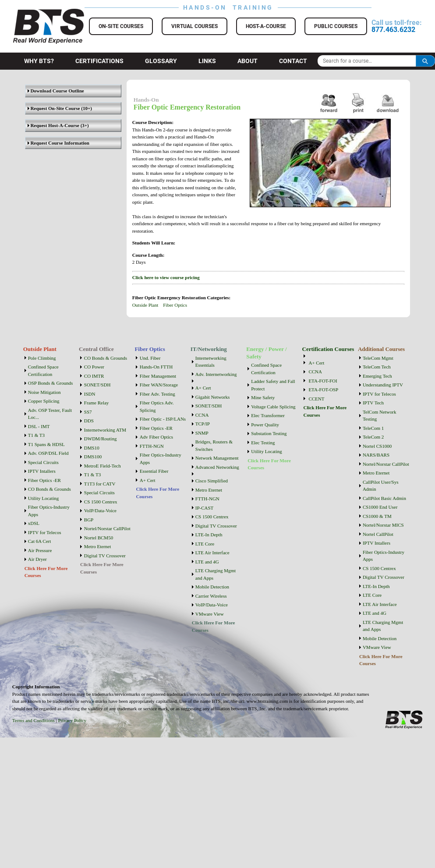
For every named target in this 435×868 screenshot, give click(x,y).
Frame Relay (97, 403)
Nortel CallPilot (378, 534)
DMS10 (92, 448)
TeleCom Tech (377, 367)
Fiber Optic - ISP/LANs (163, 419)
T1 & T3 (36, 435)
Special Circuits (43, 462)
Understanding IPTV (383, 385)
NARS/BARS (376, 455)
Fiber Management (158, 376)
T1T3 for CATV (100, 484)
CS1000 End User (380, 507)
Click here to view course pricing (166, 277)
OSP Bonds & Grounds (51, 383)
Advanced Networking (217, 467)
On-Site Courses (121, 26)
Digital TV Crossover (105, 556)
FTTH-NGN (152, 446)
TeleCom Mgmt (378, 358)
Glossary (161, 61)
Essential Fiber (154, 471)
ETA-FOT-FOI (323, 381)
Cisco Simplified (212, 481)
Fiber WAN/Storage (159, 385)
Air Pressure (40, 550)
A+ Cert (148, 480)
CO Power (94, 367)
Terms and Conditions (34, 720)
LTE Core (205, 544)
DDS (89, 421)
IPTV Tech (373, 403)
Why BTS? (39, 61)
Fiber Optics (175, 305)
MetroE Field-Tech (103, 466)
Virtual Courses (195, 26)
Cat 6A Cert (40, 541)
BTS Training (38, 13)
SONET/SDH (97, 385)
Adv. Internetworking (216, 374)
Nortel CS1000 (377, 446)
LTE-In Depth (209, 535)
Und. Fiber (150, 358)
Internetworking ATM (105, 430)
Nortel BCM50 (99, 538)
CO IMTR (94, 376)
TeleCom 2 (373, 437)
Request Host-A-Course (53, 125)
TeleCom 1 (373, 428)
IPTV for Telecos (45, 532)
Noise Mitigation (44, 392)
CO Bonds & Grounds (50, 489)
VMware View (210, 614)
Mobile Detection (212, 587)
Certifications (99, 61)
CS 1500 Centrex (101, 502)
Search (425, 61)
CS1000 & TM (377, 516)
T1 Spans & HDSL (46, 444)
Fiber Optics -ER (44, 480)
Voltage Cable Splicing (273, 407)
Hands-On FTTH (156, 367)
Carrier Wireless (211, 596)
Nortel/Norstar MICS (383, 525)
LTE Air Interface (212, 553)
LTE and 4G (207, 562)
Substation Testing (269, 433)
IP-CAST (205, 508)
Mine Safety (263, 397)
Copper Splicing (44, 401)
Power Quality (265, 425)
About (248, 61)
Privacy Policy (72, 720)
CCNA (202, 415)
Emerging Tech (377, 376)
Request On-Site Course (54, 108)
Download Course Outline (56, 91)
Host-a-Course (266, 26)
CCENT (316, 399)
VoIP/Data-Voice (100, 510)
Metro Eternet (97, 546)
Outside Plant (145, 305)
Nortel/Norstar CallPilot (107, 528)
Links (207, 61)
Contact (293, 61)
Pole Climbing (42, 358)
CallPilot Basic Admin (384, 498)
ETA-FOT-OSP (323, 390)
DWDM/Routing (101, 439)
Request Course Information (58, 143)
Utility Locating (44, 498)
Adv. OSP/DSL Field (48, 453)
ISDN (90, 394)
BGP (89, 520)
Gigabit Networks (213, 397)
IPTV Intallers (42, 471)
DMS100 (93, 457)
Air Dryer (37, 559)
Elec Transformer (268, 415)
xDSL (34, 523)
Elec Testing (263, 443)
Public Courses (336, 26)
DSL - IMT (39, 426)
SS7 (88, 412)
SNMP (202, 433)
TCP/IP (203, 424)
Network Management (217, 458)
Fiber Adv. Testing (157, 394)
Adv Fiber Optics (156, 437)
